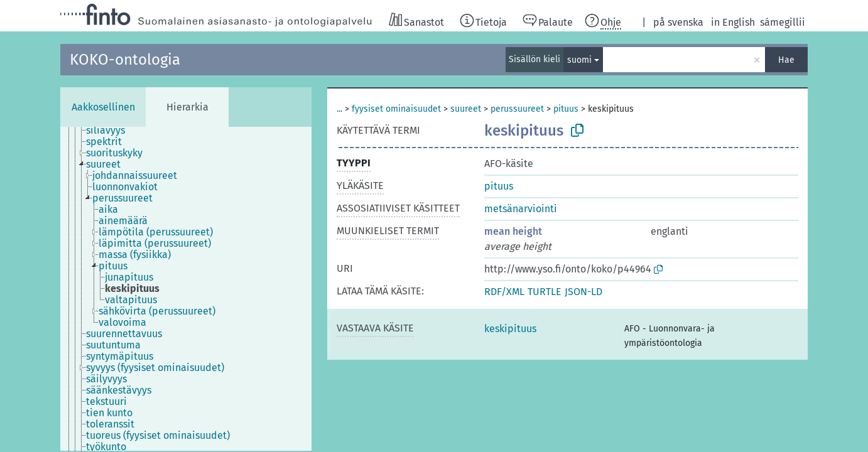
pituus (566, 109)
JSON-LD (583, 292)
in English (733, 22)
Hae (786, 60)
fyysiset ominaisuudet (396, 109)
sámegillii (783, 22)
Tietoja (491, 22)
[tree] (186, 289)
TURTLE (545, 292)
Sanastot (424, 22)
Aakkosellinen (103, 107)
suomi (579, 60)
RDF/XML (504, 292)
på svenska (678, 22)
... (339, 109)
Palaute (556, 22)
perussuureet (517, 109)
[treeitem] (111, 131)
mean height (513, 231)
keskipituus (510, 329)
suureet (466, 109)
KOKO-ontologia (125, 60)
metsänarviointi (521, 209)
